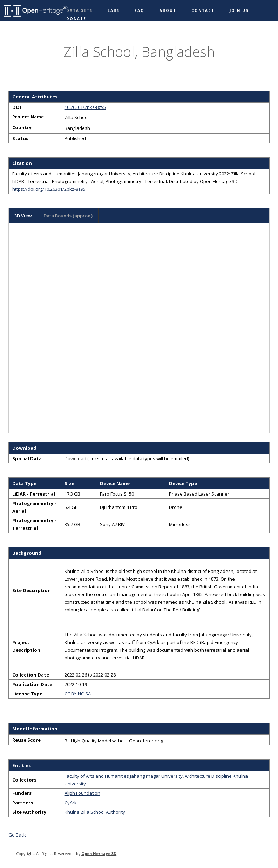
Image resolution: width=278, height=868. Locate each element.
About (168, 10)
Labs (114, 10)
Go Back (17, 835)
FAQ (140, 10)
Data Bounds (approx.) (68, 216)
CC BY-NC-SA (78, 694)
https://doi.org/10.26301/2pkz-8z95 (49, 189)
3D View (23, 216)
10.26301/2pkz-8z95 (85, 107)
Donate (76, 19)
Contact (203, 10)
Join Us (239, 10)
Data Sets (79, 10)
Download (75, 458)
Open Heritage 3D (99, 853)
